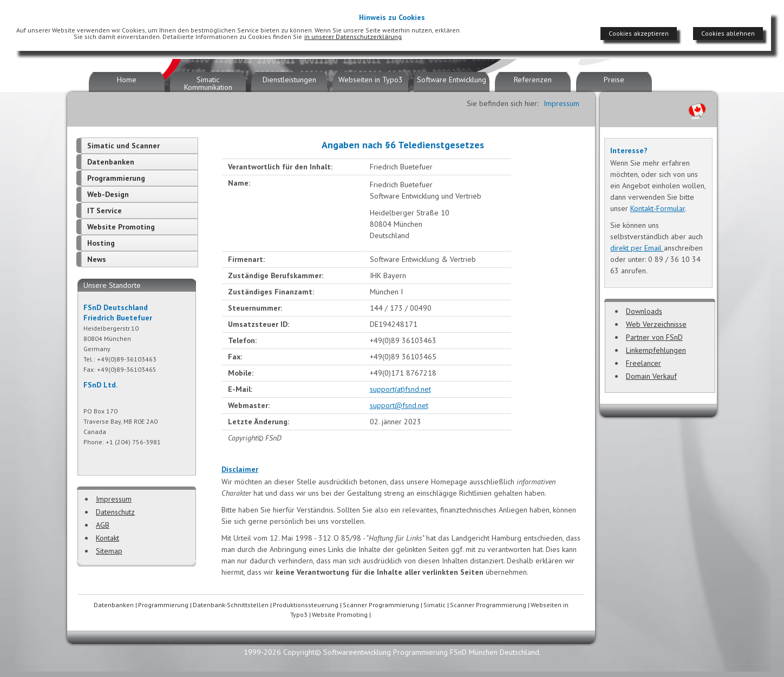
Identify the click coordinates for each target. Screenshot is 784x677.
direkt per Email (637, 248)
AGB (103, 525)
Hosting (101, 243)
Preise (614, 80)
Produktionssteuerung (306, 605)
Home (127, 80)
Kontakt (107, 538)
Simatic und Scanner (123, 146)
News (97, 259)
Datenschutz (115, 512)
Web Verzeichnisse (656, 324)
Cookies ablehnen (728, 33)
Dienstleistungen (289, 80)
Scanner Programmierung (381, 605)
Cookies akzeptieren (639, 33)
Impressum (114, 499)
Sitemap (109, 551)
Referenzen (533, 80)
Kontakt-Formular (658, 208)
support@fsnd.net (399, 405)
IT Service (104, 211)
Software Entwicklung (452, 80)
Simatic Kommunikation (208, 83)
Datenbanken (111, 162)
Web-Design (108, 194)
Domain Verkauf (651, 376)
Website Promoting (121, 227)
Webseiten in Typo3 (371, 80)
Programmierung (116, 178)
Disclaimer (240, 469)
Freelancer (643, 363)
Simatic (435, 605)
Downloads (644, 311)
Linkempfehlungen (656, 350)
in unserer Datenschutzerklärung (353, 37)
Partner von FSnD (654, 337)
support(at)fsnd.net (400, 389)
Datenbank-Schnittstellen (231, 605)
